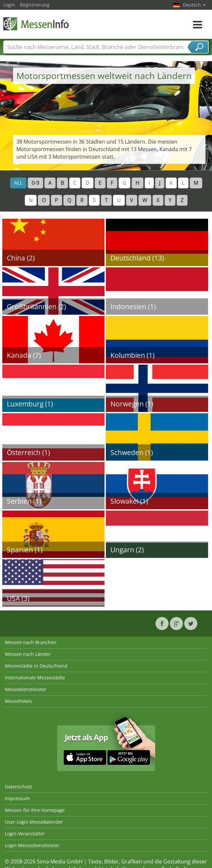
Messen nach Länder (28, 654)
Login (9, 5)
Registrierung (35, 5)
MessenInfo (36, 24)
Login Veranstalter (25, 834)
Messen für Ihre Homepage (35, 810)
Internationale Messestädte (35, 678)
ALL (18, 183)
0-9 (35, 183)
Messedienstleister (26, 689)
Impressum (17, 798)
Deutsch (194, 5)
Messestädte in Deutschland (36, 666)
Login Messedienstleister (32, 845)
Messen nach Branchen (31, 642)
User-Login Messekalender (34, 822)
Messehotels (19, 701)
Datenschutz (19, 787)
